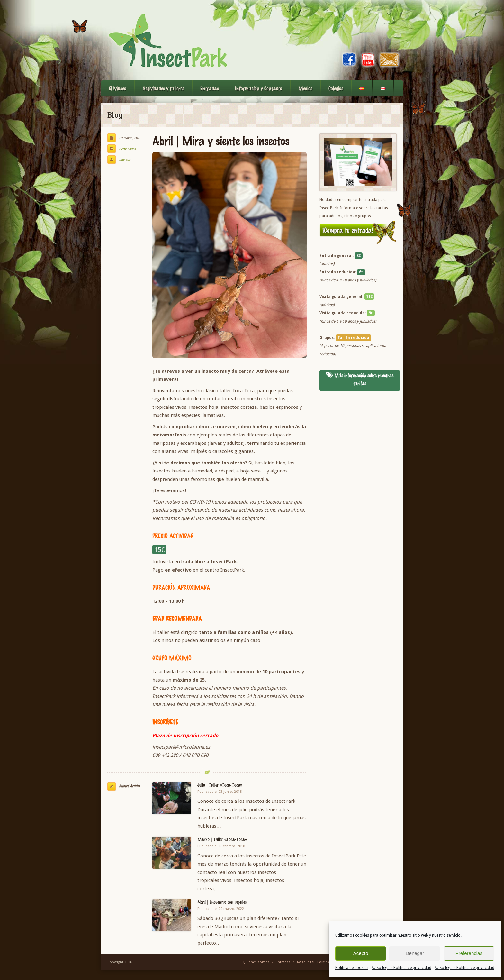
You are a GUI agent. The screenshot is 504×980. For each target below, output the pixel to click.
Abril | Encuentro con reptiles (222, 902)
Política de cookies (352, 968)
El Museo (117, 88)
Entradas (210, 88)
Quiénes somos (256, 962)
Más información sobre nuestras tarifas (360, 380)
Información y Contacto (259, 88)
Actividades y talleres (163, 88)
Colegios (336, 88)
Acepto (361, 953)
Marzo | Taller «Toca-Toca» (222, 839)
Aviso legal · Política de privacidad (401, 968)
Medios (305, 88)
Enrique (125, 160)
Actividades (127, 149)
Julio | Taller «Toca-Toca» (220, 785)
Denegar (415, 953)
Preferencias (469, 953)
